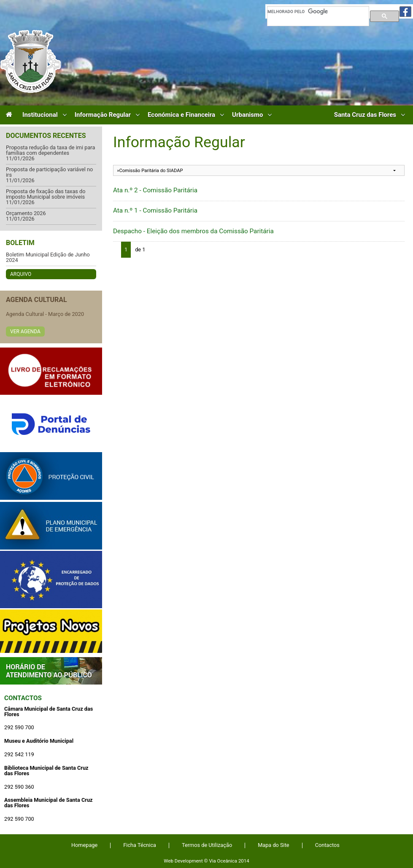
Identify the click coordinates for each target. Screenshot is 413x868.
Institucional (40, 115)
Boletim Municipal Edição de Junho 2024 (48, 257)
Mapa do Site (273, 845)
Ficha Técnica (140, 845)
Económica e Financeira (181, 115)
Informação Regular (103, 115)
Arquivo (21, 274)
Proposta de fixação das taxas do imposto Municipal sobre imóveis (46, 194)
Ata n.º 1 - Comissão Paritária (155, 210)
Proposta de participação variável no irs (49, 172)
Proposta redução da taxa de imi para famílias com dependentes (50, 150)
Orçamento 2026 (26, 214)
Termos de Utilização (207, 845)
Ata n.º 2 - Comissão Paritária (155, 190)
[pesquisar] (318, 11)
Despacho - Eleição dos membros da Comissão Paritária (193, 231)
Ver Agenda (25, 332)
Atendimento (51, 671)
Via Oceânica (223, 861)
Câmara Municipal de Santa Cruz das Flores (31, 61)
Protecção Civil (51, 476)
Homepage (84, 845)
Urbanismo (247, 115)
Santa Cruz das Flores (365, 115)
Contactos (23, 698)
